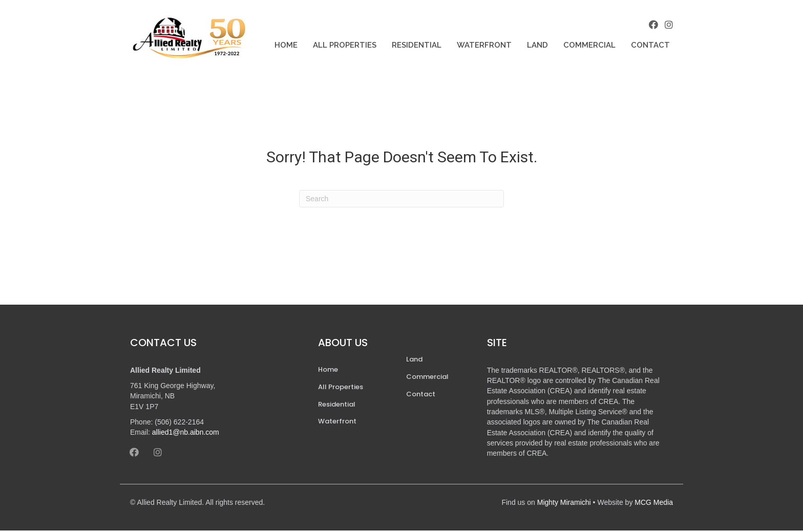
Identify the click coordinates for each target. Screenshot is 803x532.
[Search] (401, 200)
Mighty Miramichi (564, 503)
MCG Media (654, 503)
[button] (652, 25)
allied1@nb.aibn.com (186, 434)
